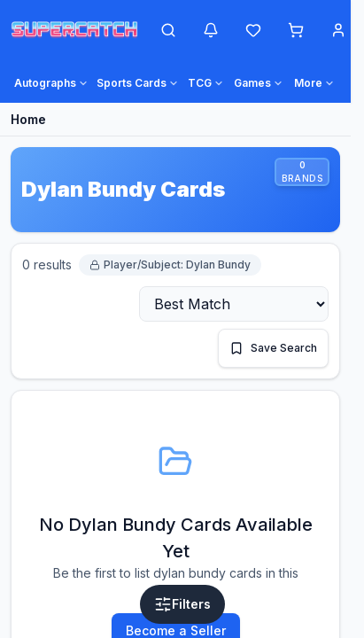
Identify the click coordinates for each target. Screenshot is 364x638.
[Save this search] (273, 348)
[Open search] (168, 30)
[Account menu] (338, 30)
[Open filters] (182, 604)
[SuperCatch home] (74, 30)
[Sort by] (234, 304)
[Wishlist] (253, 30)
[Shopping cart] (296, 30)
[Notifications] (211, 30)
